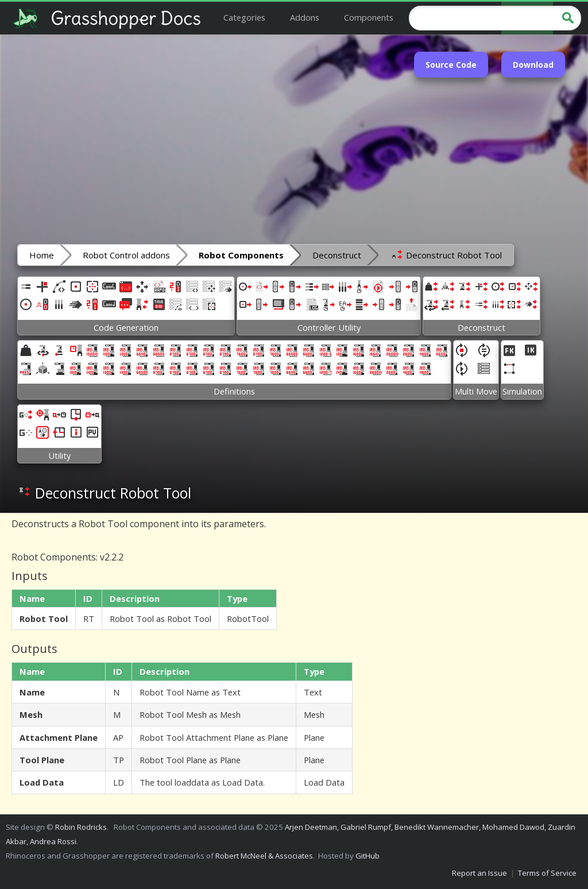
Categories (244, 17)
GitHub (367, 856)
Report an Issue (479, 873)
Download (533, 65)
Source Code (451, 65)
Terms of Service (547, 873)
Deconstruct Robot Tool (446, 254)
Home (42, 255)
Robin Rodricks (81, 827)
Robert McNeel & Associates (264, 856)
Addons (305, 17)
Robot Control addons (126, 255)
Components (369, 17)
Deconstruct (337, 255)
